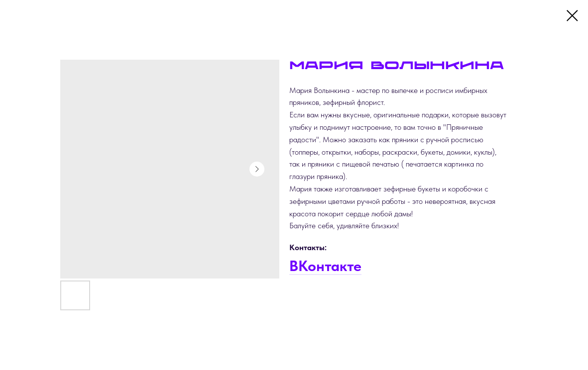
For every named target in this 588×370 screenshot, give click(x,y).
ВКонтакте (325, 266)
